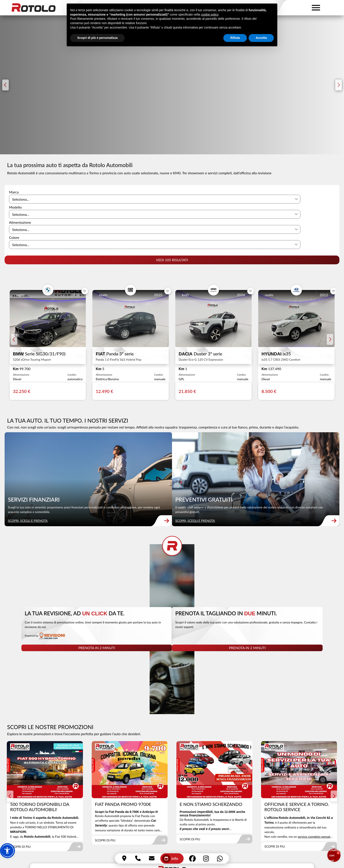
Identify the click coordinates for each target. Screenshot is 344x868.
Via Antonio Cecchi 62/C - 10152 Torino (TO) (45, 799)
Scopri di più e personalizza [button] (97, 45)
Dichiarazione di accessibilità (201, 843)
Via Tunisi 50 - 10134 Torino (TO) (36, 813)
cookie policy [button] (210, 22)
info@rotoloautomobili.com (124, 813)
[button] (7, 851)
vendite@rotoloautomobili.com (34, 820)
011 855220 (113, 799)
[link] (86, 428)
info (170, 859)
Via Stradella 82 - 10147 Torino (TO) (38, 806)
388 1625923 (21, 827)
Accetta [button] (261, 45)
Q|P (337, 844)
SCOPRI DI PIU (22, 748)
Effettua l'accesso (20, 860)
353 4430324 (273, 813)
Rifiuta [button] (235, 45)
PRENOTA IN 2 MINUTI (90, 570)
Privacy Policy (149, 844)
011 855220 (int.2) (183, 806)
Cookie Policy (170, 844)
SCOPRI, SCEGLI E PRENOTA (30, 467)
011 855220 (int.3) (277, 806)
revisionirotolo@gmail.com (188, 820)
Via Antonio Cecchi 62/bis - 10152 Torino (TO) (204, 799)
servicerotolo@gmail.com (282, 820)
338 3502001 (179, 813)
